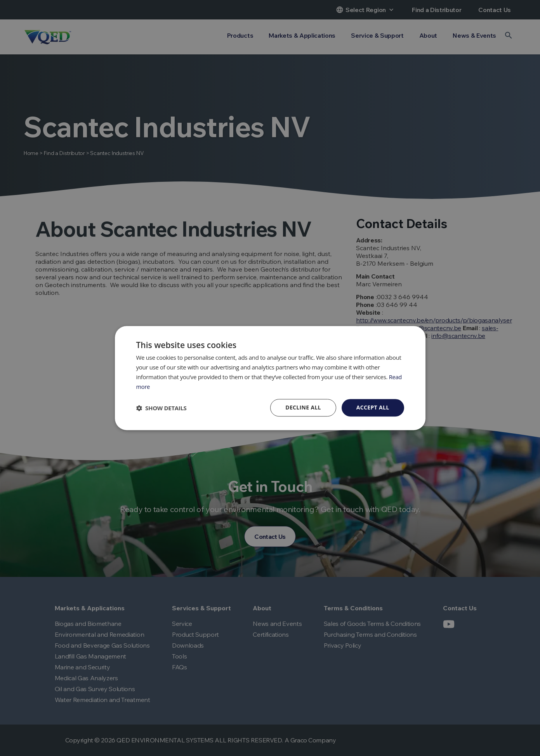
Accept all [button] (372, 407)
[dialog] (270, 378)
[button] (161, 408)
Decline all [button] (303, 407)
